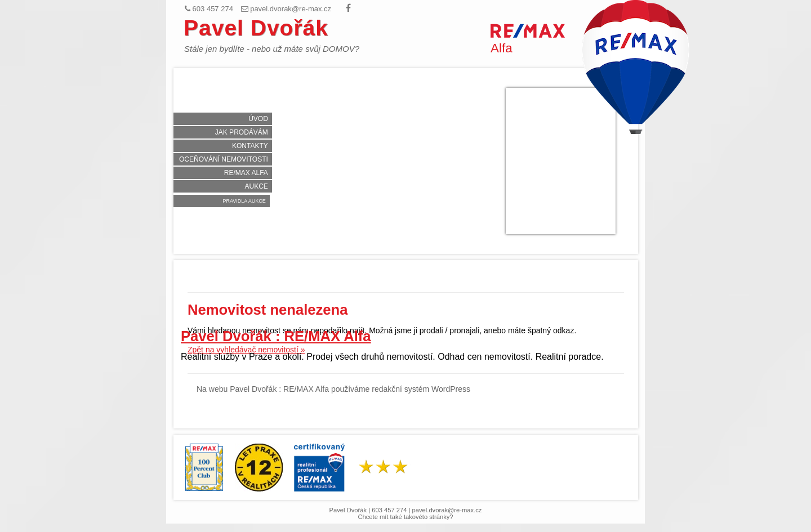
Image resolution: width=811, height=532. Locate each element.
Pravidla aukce (244, 201)
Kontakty (250, 146)
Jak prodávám (242, 132)
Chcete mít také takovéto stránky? (405, 517)
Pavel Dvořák (256, 28)
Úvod (258, 119)
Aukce (256, 186)
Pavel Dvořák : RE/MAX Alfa (276, 336)
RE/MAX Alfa (246, 173)
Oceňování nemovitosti (224, 159)
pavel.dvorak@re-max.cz (447, 510)
